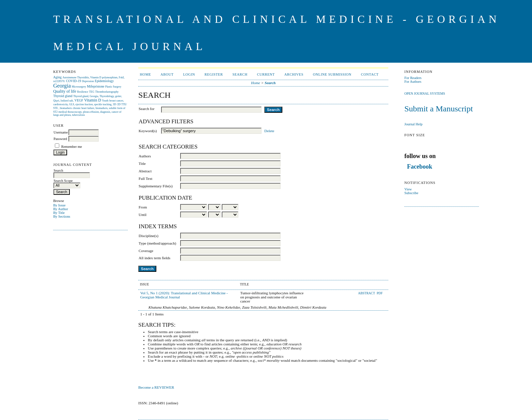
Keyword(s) (148, 131)
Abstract (145, 171)
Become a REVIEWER (157, 387)
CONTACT (370, 74)
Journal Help (413, 124)
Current (266, 74)
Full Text (145, 178)
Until (143, 215)
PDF (380, 293)
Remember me (72, 147)
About (167, 74)
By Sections (62, 216)
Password (60, 139)
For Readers (413, 78)
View (408, 189)
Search (240, 74)
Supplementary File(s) (156, 186)
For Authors (413, 82)
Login (189, 74)
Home (146, 74)
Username (61, 132)
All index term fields (154, 258)
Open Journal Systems (425, 94)
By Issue (59, 205)
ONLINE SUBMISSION (332, 74)
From (143, 207)
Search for (146, 109)
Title (142, 164)
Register (214, 74)
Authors (145, 156)
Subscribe (411, 193)
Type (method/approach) (157, 243)
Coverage (146, 251)
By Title (59, 213)
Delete (269, 131)
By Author (61, 209)
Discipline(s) (148, 236)
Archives (294, 74)
